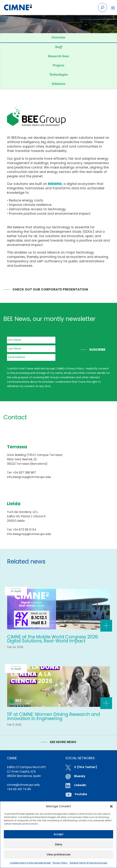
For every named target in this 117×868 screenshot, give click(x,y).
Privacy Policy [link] (60, 863)
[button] (111, 806)
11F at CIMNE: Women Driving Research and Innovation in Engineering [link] (54, 716)
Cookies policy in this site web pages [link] (30, 863)
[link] (18, 8)
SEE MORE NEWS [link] (63, 742)
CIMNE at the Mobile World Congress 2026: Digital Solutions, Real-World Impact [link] (53, 639)
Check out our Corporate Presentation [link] (50, 289)
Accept (59, 834)
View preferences (59, 854)
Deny (59, 844)
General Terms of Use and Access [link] (88, 863)
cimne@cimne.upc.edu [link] (23, 785)
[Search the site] (102, 7)
